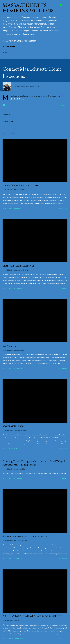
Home (5, 53)
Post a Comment (9, 121)
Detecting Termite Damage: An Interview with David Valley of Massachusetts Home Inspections (34, 463)
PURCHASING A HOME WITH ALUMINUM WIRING (32, 616)
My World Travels (11, 346)
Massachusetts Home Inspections (28, 8)
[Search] (61, 4)
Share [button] (62, 106)
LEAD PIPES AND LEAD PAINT (20, 266)
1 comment (14, 449)
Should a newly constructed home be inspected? (26, 536)
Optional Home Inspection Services (20, 185)
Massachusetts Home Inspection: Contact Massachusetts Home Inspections (35, 96)
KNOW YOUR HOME (14, 426)
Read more (63, 208)
